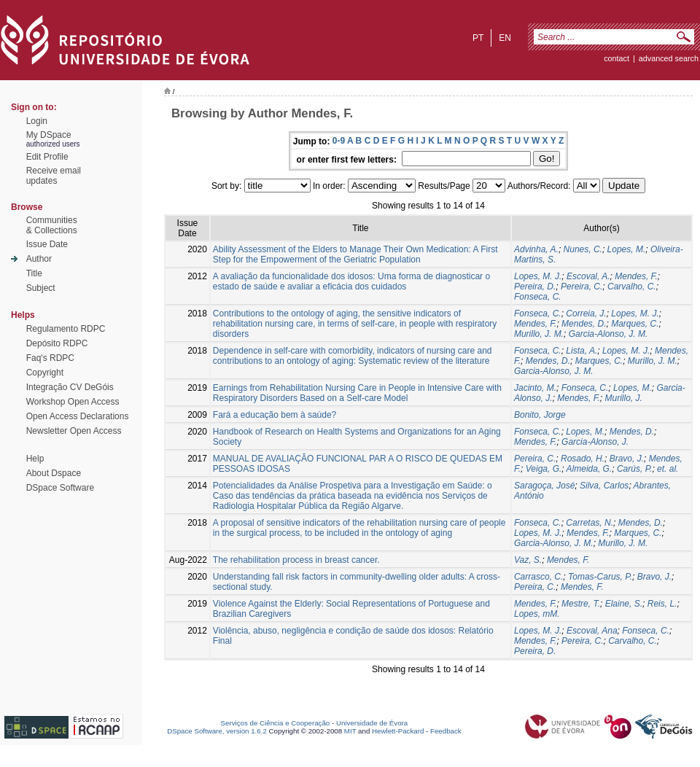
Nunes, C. (583, 249)
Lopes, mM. (537, 614)
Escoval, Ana (592, 631)
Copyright (45, 373)
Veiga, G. (544, 469)
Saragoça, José (544, 486)
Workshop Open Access (73, 402)
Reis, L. (662, 604)
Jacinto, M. (535, 388)
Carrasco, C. (538, 577)
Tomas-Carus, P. (600, 577)
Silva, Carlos (604, 486)
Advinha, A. (536, 249)
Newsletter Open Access (74, 431)
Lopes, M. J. (538, 276)
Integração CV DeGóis (70, 387)
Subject (41, 288)
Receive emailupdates (54, 176)
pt (478, 38)
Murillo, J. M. (539, 334)
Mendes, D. (584, 324)
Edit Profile (47, 157)
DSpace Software (60, 488)
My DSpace (49, 135)
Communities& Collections (52, 225)
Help (35, 459)
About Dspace (54, 473)
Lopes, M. (627, 249)
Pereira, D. (535, 287)
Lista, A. (582, 351)
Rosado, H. (583, 459)
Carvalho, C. (632, 287)
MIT (350, 731)
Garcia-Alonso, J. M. (608, 334)
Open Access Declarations (78, 416)
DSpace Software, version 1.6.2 (217, 731)
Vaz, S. (528, 560)
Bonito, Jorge (540, 415)
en (505, 38)
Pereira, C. (582, 287)
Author (39, 259)
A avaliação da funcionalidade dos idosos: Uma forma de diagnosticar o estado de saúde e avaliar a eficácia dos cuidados (351, 281)
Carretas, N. (590, 523)
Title (34, 273)
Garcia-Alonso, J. (595, 442)
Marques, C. (635, 324)
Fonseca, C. (538, 297)
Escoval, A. (588, 276)
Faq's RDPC (50, 358)
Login (37, 121)
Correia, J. (586, 314)
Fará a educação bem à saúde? (275, 415)
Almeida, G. (590, 469)
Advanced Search (669, 58)
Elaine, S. (624, 604)
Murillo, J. (623, 398)
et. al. (668, 469)
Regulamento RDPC (66, 329)
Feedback (446, 731)
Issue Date (47, 244)
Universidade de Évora (372, 723)
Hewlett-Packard (398, 731)
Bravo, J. (627, 459)
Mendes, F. (636, 276)
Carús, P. (634, 469)
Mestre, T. (581, 604)
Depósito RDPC (57, 343)
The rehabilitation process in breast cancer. (296, 560)
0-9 (339, 141)
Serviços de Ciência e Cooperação (276, 723)
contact (617, 58)
